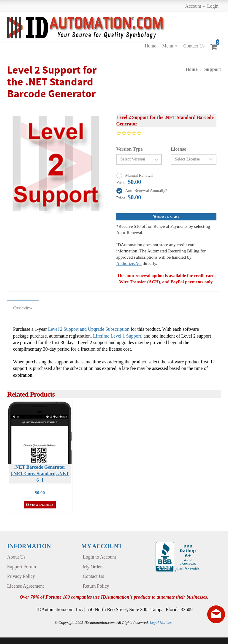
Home (150, 46)
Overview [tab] (23, 308)
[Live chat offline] (216, 614)
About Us (16, 557)
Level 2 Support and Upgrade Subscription (89, 329)
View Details (40, 505)
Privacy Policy (21, 576)
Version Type (130, 149)
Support (213, 69)
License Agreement (26, 586)
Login (213, 6)
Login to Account (99, 557)
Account (193, 6)
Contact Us (194, 46)
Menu (168, 46)
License (178, 149)
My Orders (93, 567)
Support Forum (22, 567)
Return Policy (96, 586)
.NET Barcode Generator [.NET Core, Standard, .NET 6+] (40, 474)
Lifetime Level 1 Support (117, 336)
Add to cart (166, 217)
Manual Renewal (139, 175)
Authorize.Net (129, 263)
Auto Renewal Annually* (146, 191)
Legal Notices (161, 622)
